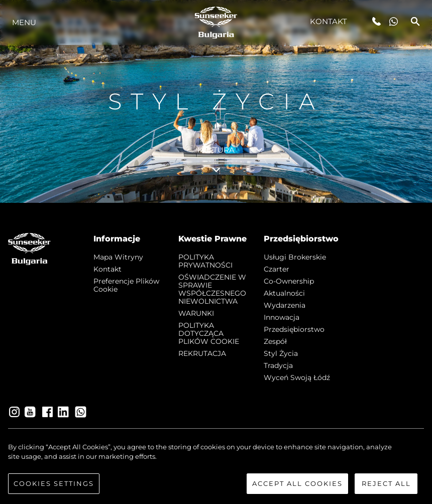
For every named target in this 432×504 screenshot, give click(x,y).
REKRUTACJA (202, 353)
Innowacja (282, 317)
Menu (24, 22)
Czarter (277, 269)
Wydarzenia (285, 305)
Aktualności (284, 293)
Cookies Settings (54, 489)
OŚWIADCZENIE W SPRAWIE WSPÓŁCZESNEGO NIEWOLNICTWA (212, 289)
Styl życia (281, 353)
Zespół (275, 341)
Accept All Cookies (297, 489)
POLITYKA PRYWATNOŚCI (205, 261)
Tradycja (278, 365)
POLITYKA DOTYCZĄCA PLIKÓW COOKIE (209, 333)
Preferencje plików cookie (126, 285)
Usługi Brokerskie (295, 257)
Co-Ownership (289, 281)
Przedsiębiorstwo (294, 329)
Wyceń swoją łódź (297, 377)
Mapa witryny (118, 257)
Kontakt (329, 21)
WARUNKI (196, 313)
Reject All (386, 489)
